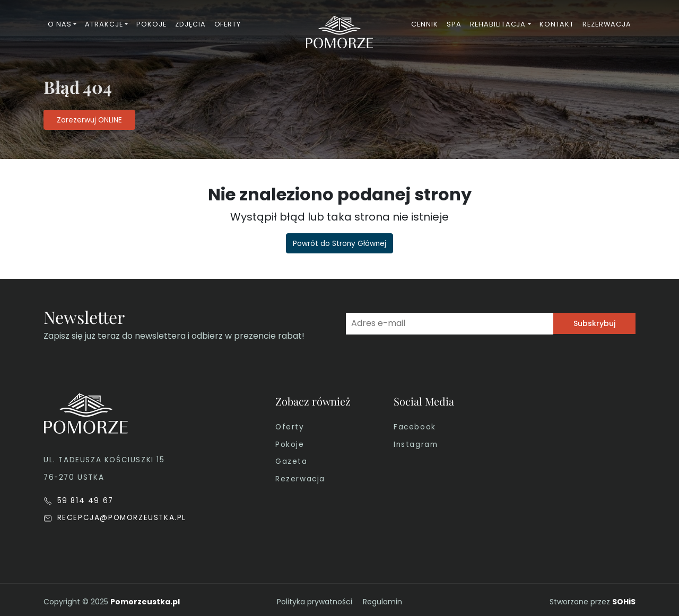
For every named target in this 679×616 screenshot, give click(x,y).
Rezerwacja (300, 479)
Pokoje (290, 445)
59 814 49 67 (79, 501)
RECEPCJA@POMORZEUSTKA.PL (115, 518)
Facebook (415, 427)
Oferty (290, 427)
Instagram (416, 445)
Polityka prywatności (315, 602)
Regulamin (382, 602)
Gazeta (291, 461)
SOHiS (624, 602)
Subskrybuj (594, 323)
